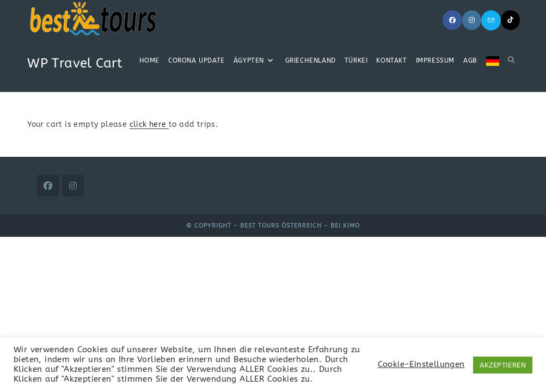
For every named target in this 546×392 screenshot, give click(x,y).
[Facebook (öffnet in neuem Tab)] (452, 20)
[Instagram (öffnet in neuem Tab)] (472, 20)
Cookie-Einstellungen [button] (421, 365)
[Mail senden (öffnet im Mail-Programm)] (491, 20)
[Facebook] (48, 186)
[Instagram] (73, 186)
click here (149, 124)
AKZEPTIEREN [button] (503, 365)
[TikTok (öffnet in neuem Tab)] (510, 20)
